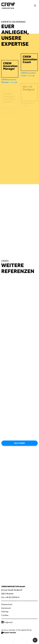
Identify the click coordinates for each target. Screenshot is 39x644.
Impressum (6, 608)
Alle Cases (19, 443)
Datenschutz (7, 604)
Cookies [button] (5, 615)
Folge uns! (7, 622)
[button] (35, 640)
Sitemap (5, 612)
